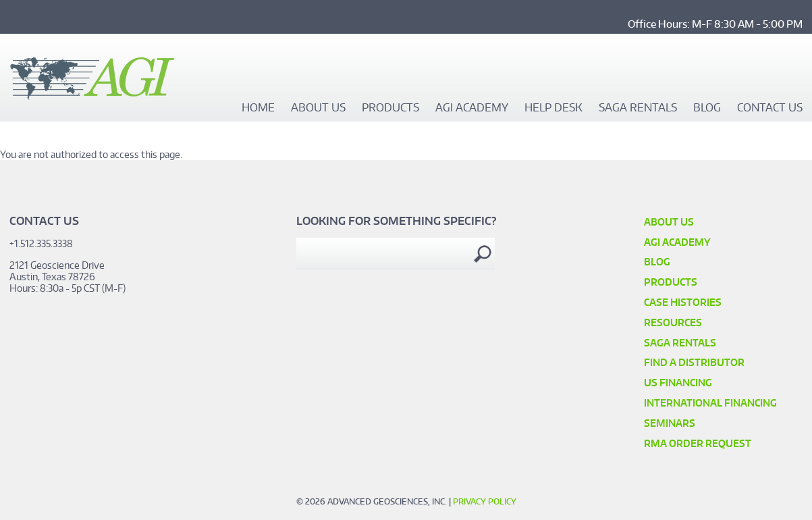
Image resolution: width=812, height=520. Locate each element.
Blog (707, 108)
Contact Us (770, 108)
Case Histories (683, 302)
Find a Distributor (694, 362)
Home (258, 108)
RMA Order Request (698, 443)
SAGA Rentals (638, 108)
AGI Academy (472, 108)
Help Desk (553, 108)
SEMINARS (670, 423)
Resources (673, 322)
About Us (318, 108)
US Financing (678, 383)
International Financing (710, 403)
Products (390, 108)
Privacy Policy (485, 501)
